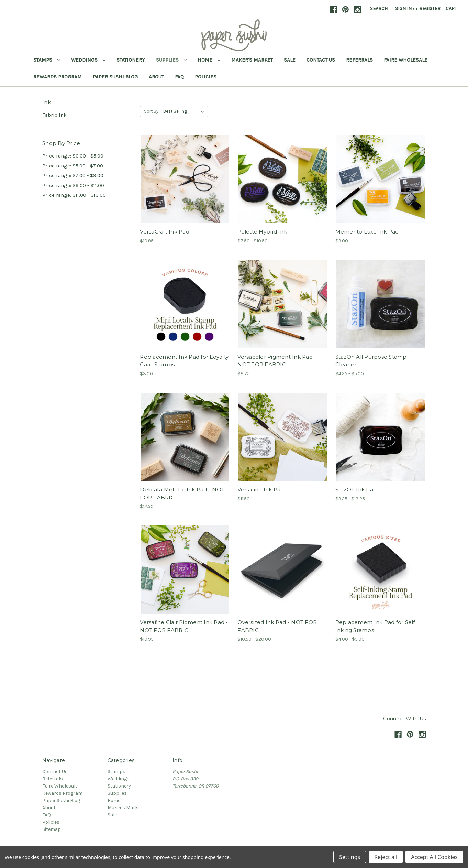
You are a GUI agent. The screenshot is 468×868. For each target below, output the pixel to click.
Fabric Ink (54, 115)
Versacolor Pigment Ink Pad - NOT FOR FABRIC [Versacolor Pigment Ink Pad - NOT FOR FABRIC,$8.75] (277, 361)
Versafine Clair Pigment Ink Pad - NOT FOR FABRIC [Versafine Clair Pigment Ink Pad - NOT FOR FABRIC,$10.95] (184, 626)
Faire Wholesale (406, 60)
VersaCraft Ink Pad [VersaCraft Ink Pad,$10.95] (165, 232)
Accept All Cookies (434, 857)
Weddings (88, 60)
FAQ (179, 77)
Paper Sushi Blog (115, 77)
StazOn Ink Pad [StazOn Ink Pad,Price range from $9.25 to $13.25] (356, 490)
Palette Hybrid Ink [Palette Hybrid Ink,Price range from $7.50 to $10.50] (262, 232)
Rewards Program (58, 77)
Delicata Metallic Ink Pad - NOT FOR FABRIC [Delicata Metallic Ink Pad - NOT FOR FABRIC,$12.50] (182, 493)
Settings (350, 857)
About (156, 77)
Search (379, 8)
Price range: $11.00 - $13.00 (74, 195)
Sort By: (152, 111)
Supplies (171, 60)
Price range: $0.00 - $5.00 (73, 156)
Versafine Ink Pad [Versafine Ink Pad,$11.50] (261, 490)
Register (430, 8)
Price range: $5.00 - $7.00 (73, 166)
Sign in (403, 8)
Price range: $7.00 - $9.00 (73, 175)
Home (209, 60)
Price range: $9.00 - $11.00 (73, 185)
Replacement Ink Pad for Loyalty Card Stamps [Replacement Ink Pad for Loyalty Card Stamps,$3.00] (184, 361)
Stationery (131, 60)
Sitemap (52, 829)
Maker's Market (252, 60)
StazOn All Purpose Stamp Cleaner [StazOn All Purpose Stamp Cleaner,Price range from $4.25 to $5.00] (371, 361)
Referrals (359, 60)
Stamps (47, 60)
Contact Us (321, 60)
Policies (206, 77)
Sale (290, 60)
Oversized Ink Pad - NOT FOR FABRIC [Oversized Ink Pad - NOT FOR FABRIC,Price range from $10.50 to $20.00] (277, 626)
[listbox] (185, 111)
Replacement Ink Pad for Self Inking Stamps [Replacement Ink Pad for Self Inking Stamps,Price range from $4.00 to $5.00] (375, 626)
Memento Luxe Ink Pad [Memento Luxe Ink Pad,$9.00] (367, 232)
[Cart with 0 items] (451, 8)
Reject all (386, 857)
